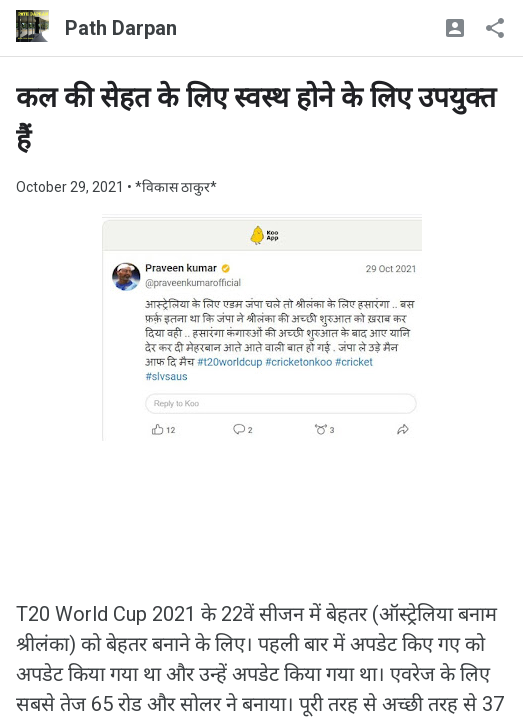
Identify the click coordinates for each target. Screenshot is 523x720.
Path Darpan (121, 28)
